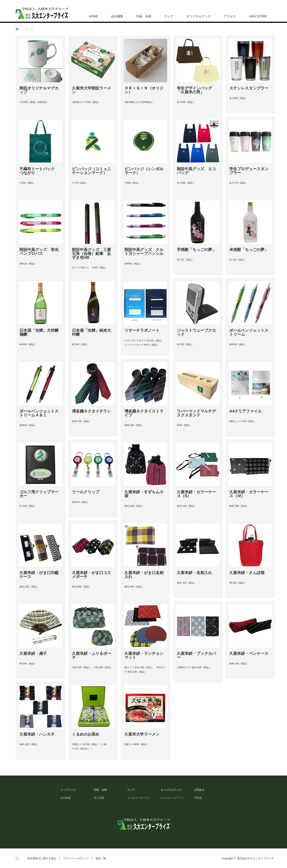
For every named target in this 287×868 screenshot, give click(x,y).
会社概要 (117, 16)
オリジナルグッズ (199, 16)
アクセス (230, 16)
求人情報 (100, 798)
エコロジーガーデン (139, 798)
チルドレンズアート (172, 798)
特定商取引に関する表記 (42, 858)
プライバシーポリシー (76, 858)
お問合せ (199, 790)
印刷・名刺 (144, 16)
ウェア (169, 16)
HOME (93, 16)
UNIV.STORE (258, 16)
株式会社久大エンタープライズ (255, 858)
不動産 (198, 798)
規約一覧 (101, 858)
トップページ (68, 790)
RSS (17, 858)
